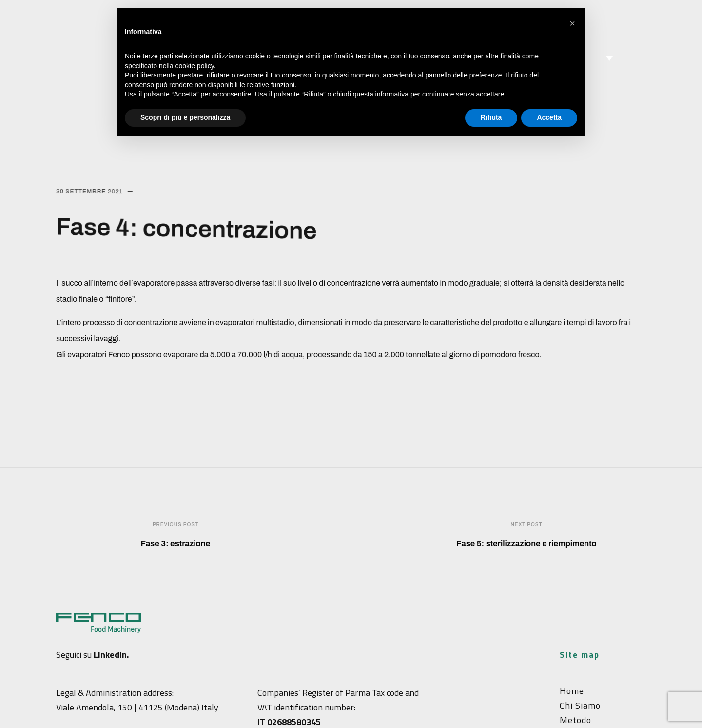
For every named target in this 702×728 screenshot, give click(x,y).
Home (572, 691)
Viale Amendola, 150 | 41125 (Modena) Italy (137, 707)
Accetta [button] (549, 117)
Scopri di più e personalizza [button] (185, 117)
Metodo (575, 720)
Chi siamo (580, 705)
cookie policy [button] (195, 66)
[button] (572, 23)
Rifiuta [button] (491, 117)
